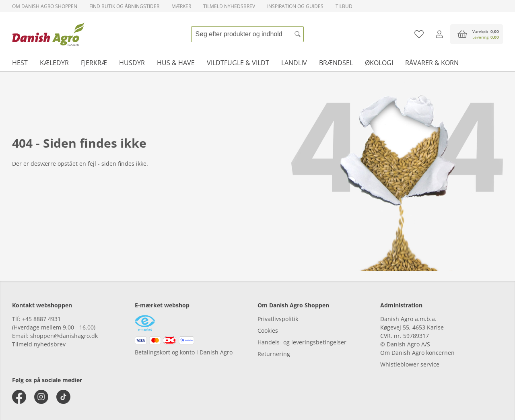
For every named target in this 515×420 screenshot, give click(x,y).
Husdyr (132, 63)
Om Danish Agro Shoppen (45, 6)
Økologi (379, 63)
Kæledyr (54, 63)
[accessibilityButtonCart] (477, 34)
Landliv (294, 63)
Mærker (181, 6)
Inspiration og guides (295, 6)
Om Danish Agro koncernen (417, 353)
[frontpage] (48, 34)
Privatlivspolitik (278, 319)
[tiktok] (63, 397)
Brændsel (336, 63)
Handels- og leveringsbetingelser (302, 342)
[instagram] (41, 397)
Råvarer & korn (432, 63)
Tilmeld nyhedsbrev (229, 6)
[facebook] (19, 397)
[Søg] (298, 34)
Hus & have (176, 63)
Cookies (268, 330)
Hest (20, 63)
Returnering (274, 354)
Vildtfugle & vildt (238, 63)
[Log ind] (439, 34)
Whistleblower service (410, 364)
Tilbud (344, 6)
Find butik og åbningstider (124, 6)
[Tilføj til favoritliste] (419, 34)
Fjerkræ (94, 63)
